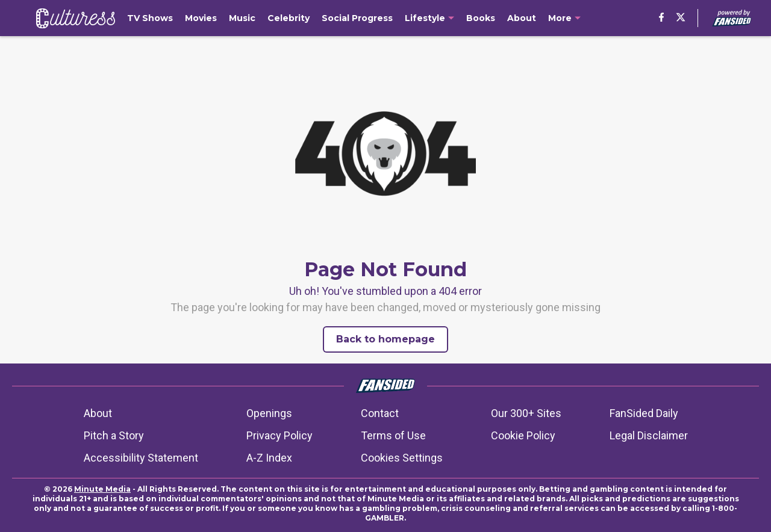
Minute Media (102, 489)
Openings (269, 413)
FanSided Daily (644, 413)
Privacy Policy (279, 435)
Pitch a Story (114, 435)
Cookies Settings (402, 458)
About (98, 413)
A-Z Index (269, 458)
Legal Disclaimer (649, 435)
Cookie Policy (523, 435)
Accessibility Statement (141, 458)
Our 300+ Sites (526, 413)
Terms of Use (393, 435)
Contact (380, 413)
